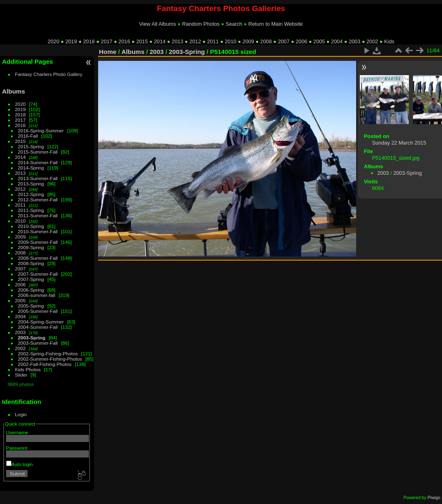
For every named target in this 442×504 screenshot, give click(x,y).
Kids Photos (28, 369)
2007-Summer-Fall (38, 274)
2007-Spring (31, 279)
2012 (195, 41)
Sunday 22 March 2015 (399, 143)
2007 (284, 41)
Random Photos (201, 24)
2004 (337, 41)
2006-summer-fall (37, 295)
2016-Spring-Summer (41, 130)
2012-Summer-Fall (38, 200)
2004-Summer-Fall (38, 327)
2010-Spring (31, 226)
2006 (301, 41)
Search (234, 24)
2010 (231, 41)
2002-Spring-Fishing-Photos (48, 353)
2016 (124, 41)
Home (108, 52)
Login (21, 414)
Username (17, 432)
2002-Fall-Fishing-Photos (45, 364)
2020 (54, 41)
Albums (13, 91)
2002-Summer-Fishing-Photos (50, 359)
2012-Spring (31, 194)
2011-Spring (31, 210)
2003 (354, 41)
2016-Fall (28, 136)
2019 (71, 41)
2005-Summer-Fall (38, 311)
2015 (142, 41)
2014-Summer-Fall (38, 162)
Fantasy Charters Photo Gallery (49, 74)
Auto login (19, 464)
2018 (89, 41)
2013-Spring (31, 184)
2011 (213, 41)
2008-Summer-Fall (38, 258)
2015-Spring (31, 146)
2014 (159, 41)
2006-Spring (31, 290)
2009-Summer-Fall (38, 242)
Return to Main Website (275, 24)
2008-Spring (31, 263)
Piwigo (434, 497)
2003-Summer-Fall (38, 343)
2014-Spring (31, 168)
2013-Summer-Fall (38, 178)
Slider (21, 375)
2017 (107, 41)
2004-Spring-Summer (41, 322)
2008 (266, 41)
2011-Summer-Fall (38, 215)
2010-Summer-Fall (38, 231)
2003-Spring (32, 338)
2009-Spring (31, 247)
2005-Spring (31, 306)
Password (17, 448)
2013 (177, 41)
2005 (319, 41)
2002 (372, 41)
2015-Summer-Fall (38, 152)
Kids (389, 41)
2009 (248, 41)
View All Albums (157, 24)
